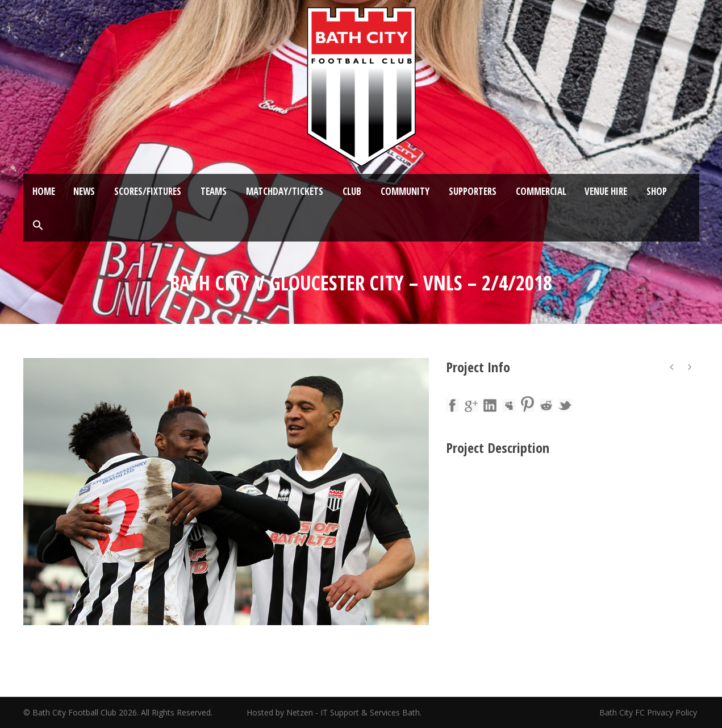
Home (44, 191)
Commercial (541, 191)
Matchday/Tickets (285, 191)
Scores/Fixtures (148, 191)
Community (405, 191)
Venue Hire (606, 191)
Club (352, 191)
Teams (214, 191)
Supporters (473, 191)
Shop (657, 191)
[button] (38, 226)
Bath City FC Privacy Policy (649, 712)
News (84, 191)
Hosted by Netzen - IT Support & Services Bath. (334, 712)
